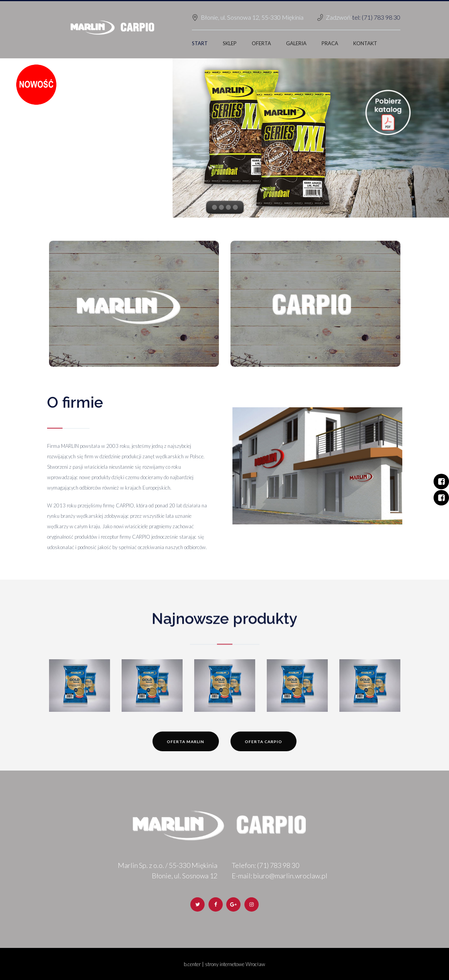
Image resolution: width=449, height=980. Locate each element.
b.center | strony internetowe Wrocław (224, 964)
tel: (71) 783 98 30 (376, 17)
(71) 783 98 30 (278, 865)
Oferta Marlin (186, 742)
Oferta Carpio (263, 742)
